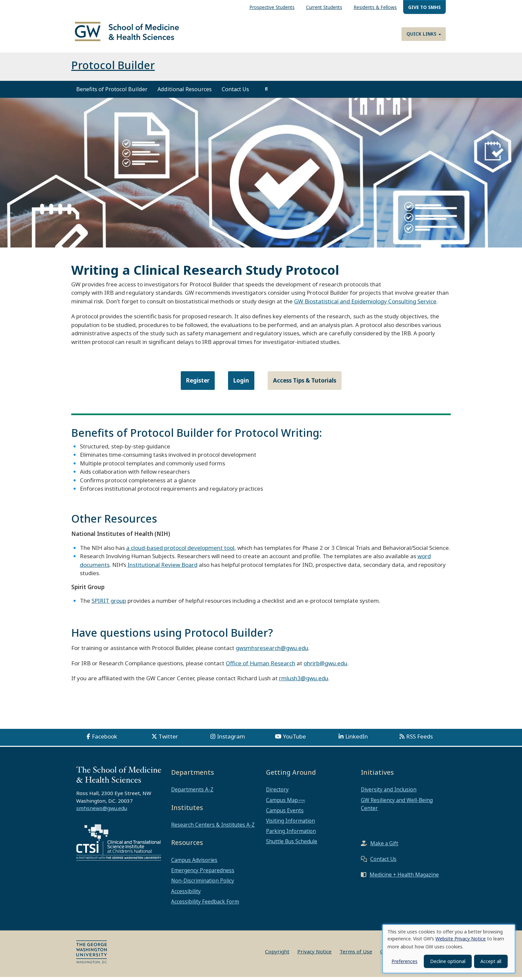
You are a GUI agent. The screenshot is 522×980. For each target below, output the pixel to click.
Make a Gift (384, 846)
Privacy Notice (314, 954)
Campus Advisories (194, 863)
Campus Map (282, 803)
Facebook (105, 739)
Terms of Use (356, 954)
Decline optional (448, 961)
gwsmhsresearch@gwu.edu (272, 651)
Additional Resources (185, 92)
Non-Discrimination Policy (203, 884)
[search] (266, 92)
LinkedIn (357, 739)
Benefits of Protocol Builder (112, 92)
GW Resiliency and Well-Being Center (397, 807)
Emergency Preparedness (203, 873)
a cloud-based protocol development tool (180, 550)
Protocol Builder (113, 68)
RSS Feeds (419, 739)
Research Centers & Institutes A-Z (213, 828)
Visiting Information (290, 824)
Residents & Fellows (375, 7)
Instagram (231, 739)
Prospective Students (272, 7)
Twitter (168, 739)
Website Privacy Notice (461, 939)
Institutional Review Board (162, 567)
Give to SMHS (424, 7)
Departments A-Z (192, 792)
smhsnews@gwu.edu (102, 811)
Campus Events (285, 813)
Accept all (491, 961)
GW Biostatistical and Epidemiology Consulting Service (365, 304)
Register (198, 383)
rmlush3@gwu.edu (304, 681)
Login (241, 383)
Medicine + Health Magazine (404, 878)
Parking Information (291, 834)
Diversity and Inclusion (389, 792)
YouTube (294, 739)
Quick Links (424, 34)
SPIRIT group (109, 604)
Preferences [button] (404, 961)
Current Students (324, 7)
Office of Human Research (261, 666)
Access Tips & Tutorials (305, 383)
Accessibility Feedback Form (205, 904)
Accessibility (186, 894)
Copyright (277, 954)
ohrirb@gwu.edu (325, 666)
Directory (277, 792)
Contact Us (235, 92)
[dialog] (449, 949)
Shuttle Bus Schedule (292, 844)
